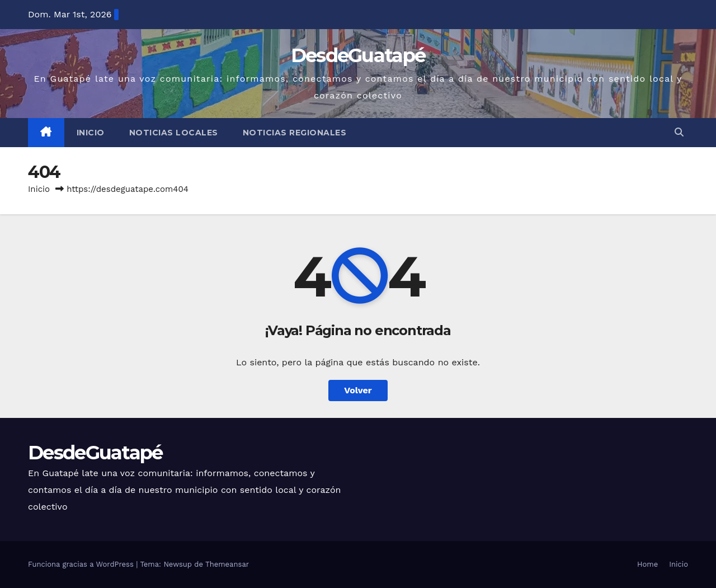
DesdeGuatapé (358, 55)
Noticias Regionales (295, 133)
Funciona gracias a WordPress (82, 564)
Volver (358, 390)
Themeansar (227, 564)
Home (647, 564)
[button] (679, 132)
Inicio (91, 133)
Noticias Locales (174, 133)
